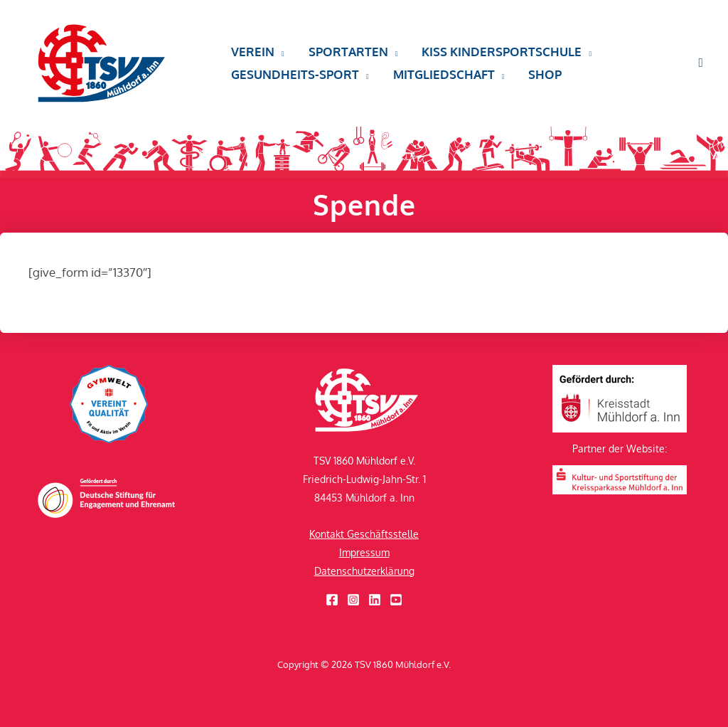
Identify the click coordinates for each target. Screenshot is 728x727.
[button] (258, 52)
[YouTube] (396, 600)
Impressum (364, 552)
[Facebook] (332, 600)
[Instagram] (353, 600)
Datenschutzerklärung (364, 571)
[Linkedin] (375, 600)
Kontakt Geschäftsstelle (364, 534)
